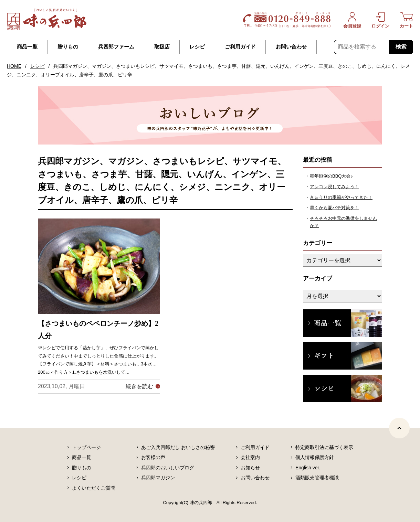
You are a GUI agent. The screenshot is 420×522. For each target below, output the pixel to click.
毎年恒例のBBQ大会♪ (331, 176)
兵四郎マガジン (158, 478)
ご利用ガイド (240, 47)
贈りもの (68, 47)
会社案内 (250, 457)
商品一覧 (27, 47)
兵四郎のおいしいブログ (168, 468)
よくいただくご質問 (94, 488)
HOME (14, 66)
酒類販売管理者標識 (317, 478)
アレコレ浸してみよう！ (334, 187)
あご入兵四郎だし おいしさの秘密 (178, 447)
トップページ (86, 447)
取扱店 (162, 47)
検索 (401, 47)
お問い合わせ (291, 47)
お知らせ (250, 468)
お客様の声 (153, 457)
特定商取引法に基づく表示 (324, 447)
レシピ (197, 47)
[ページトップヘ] (399, 428)
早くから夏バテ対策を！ (334, 208)
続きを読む (139, 386)
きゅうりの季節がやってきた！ (341, 197)
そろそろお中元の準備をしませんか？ (343, 222)
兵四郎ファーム (116, 47)
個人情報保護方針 (315, 457)
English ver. (308, 468)
